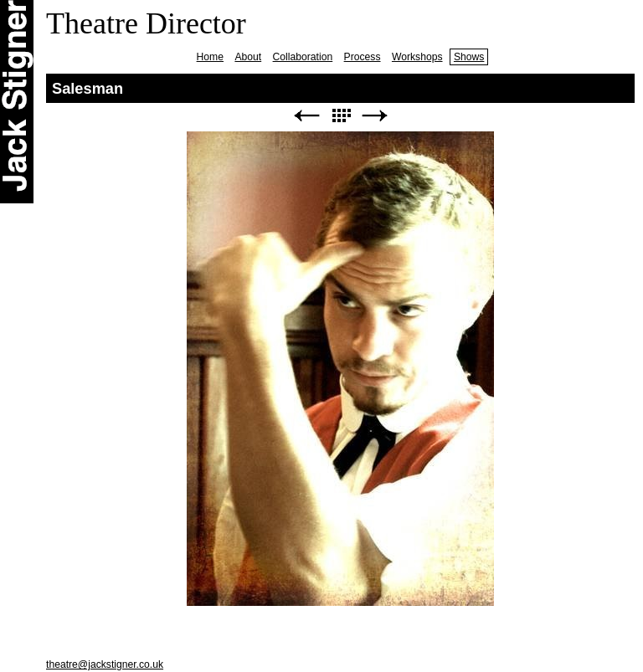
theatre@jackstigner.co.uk (105, 664)
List (341, 116)
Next (375, 116)
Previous (306, 116)
